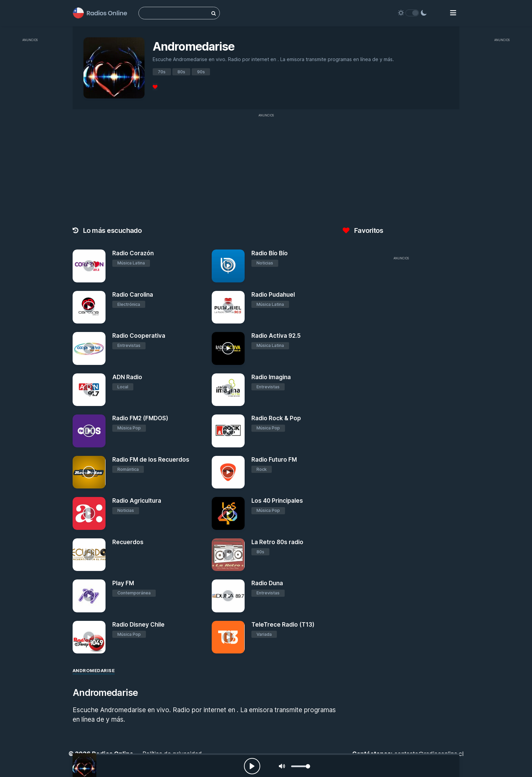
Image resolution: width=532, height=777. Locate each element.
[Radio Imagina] (228, 390)
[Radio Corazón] (89, 266)
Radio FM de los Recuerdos (151, 460)
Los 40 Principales (277, 501)
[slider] (301, 766)
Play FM (123, 583)
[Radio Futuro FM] (228, 472)
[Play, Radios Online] (252, 766)
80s (181, 72)
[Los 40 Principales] (228, 513)
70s (162, 72)
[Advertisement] (30, 147)
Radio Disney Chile (138, 625)
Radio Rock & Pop (276, 418)
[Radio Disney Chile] (89, 637)
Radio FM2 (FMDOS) (140, 418)
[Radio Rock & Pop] (228, 431)
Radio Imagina (271, 377)
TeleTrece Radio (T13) (283, 625)
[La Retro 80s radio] (228, 555)
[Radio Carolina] (89, 307)
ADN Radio (127, 377)
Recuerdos (128, 542)
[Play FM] (89, 596)
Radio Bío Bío (270, 253)
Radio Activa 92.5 (276, 336)
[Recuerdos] (89, 555)
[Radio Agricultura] (89, 513)
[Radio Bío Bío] (228, 266)
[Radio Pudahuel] (228, 307)
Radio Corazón (133, 253)
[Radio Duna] (228, 596)
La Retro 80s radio (277, 542)
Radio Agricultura (137, 501)
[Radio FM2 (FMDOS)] (89, 431)
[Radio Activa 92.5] (228, 348)
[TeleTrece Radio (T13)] (228, 637)
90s (201, 72)
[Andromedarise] (84, 765)
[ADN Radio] (89, 390)
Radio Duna (267, 583)
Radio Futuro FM (274, 460)
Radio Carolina (133, 295)
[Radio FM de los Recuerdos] (89, 472)
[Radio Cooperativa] (89, 348)
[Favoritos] (155, 87)
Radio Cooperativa (139, 336)
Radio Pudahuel (273, 295)
